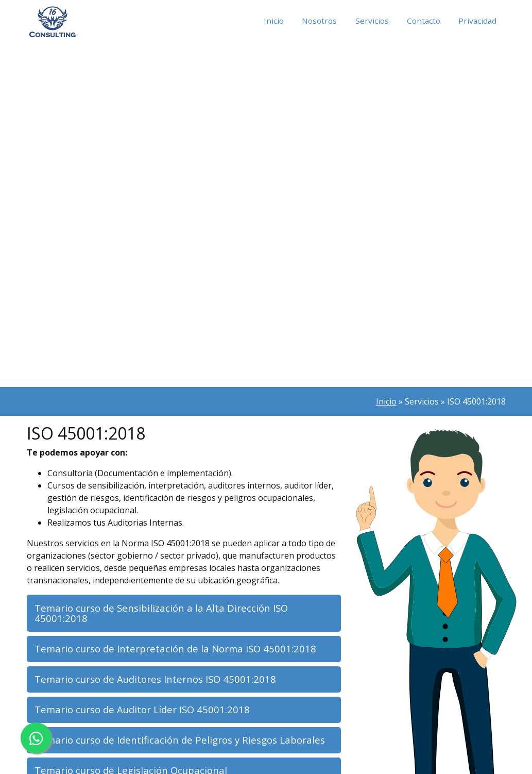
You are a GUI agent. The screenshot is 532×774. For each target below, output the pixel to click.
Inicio (268, 21)
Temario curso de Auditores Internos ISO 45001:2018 (159, 683)
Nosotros (315, 21)
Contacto (422, 21)
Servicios (369, 21)
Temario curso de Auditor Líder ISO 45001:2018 (146, 714)
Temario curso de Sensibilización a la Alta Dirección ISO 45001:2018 (165, 614)
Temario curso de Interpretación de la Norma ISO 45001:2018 (179, 651)
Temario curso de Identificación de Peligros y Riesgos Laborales (184, 745)
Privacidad (477, 21)
